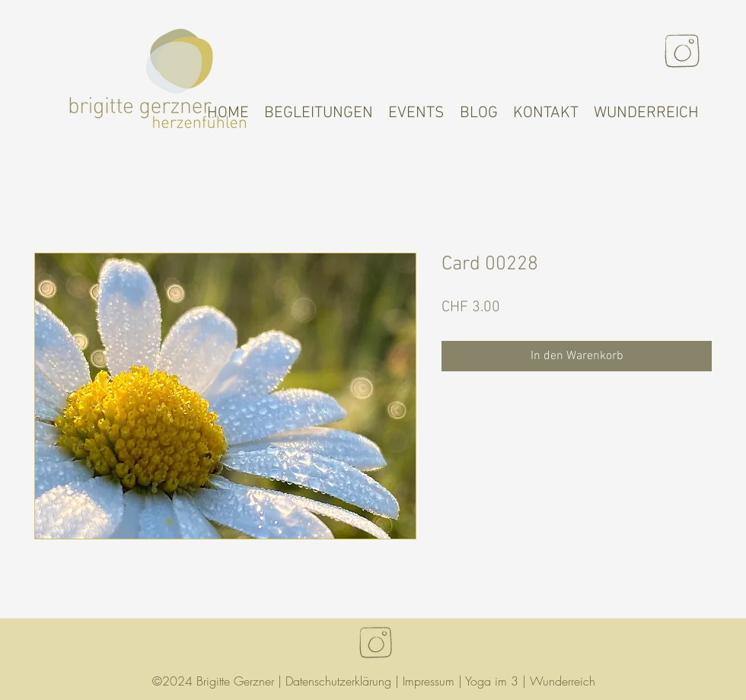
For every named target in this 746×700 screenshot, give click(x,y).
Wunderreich (563, 681)
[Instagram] (682, 51)
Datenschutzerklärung (338, 681)
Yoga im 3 (492, 681)
